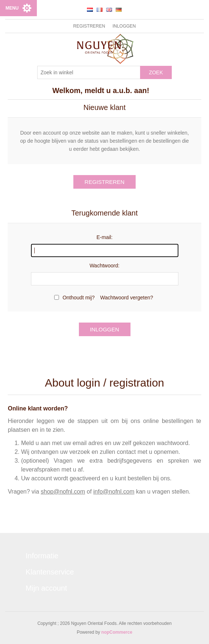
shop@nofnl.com (63, 492)
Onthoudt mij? (79, 298)
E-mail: (105, 237)
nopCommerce (117, 632)
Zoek (156, 72)
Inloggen (124, 26)
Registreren (89, 26)
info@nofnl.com (114, 492)
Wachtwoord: (104, 266)
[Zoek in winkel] (89, 72)
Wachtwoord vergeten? (127, 298)
